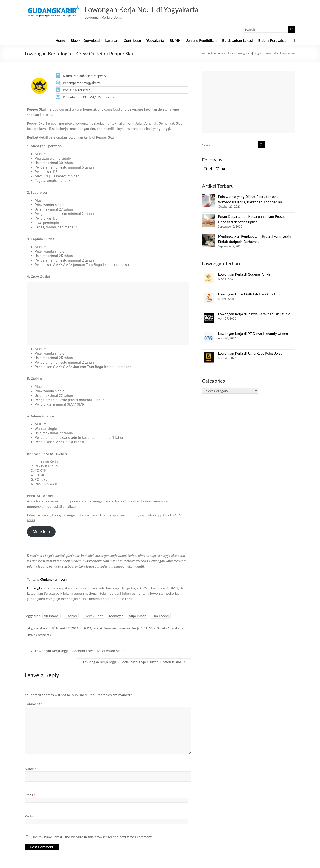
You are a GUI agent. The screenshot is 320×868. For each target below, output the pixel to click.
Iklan (230, 54)
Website (31, 816)
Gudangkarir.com (54, 580)
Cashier (71, 616)
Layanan (112, 41)
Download (91, 41)
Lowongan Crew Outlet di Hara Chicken (249, 294)
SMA (144, 629)
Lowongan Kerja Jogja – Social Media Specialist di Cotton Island (134, 662)
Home (60, 41)
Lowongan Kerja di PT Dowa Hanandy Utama (253, 334)
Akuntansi (52, 616)
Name (30, 769)
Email (30, 795)
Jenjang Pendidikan (201, 41)
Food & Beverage (104, 629)
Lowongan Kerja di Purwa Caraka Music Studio (254, 314)
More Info (41, 532)
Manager (116, 616)
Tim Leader (161, 616)
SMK (152, 629)
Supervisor (137, 616)
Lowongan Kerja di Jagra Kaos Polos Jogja (250, 354)
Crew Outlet (93, 616)
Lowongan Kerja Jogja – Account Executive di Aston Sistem (78, 651)
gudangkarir (39, 629)
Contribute (132, 41)
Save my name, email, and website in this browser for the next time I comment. (91, 837)
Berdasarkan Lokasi (237, 41)
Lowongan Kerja (128, 629)
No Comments (41, 635)
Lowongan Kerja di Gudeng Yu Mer (245, 275)
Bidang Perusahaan (273, 41)
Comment (34, 704)
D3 (89, 629)
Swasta (162, 629)
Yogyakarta (155, 41)
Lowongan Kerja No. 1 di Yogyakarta (148, 10)
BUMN (175, 41)
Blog (74, 41)
